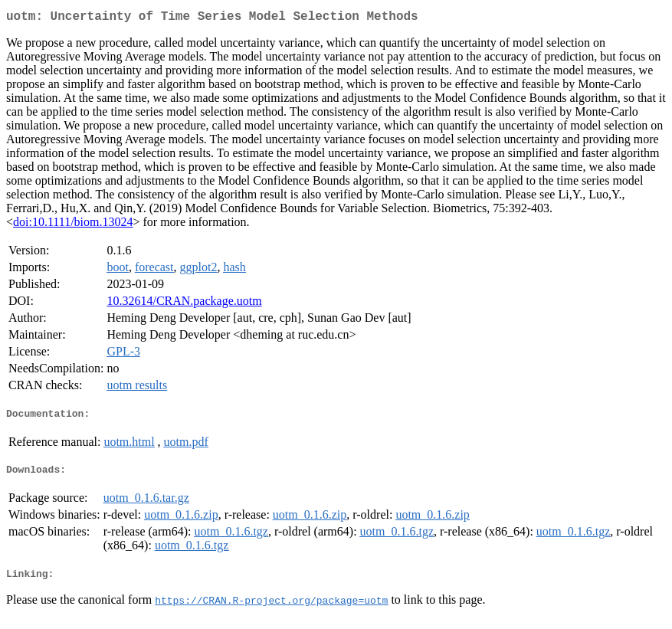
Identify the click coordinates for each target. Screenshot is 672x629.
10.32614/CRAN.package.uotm (184, 304)
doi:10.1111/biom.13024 (73, 225)
